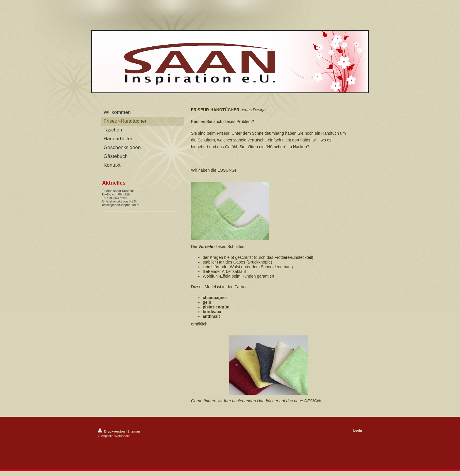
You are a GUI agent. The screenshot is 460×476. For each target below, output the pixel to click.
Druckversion (112, 431)
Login (358, 431)
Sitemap (134, 431)
